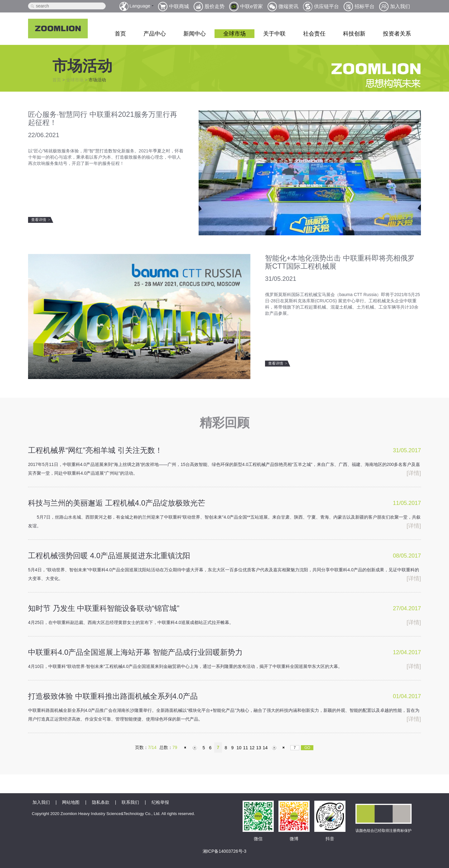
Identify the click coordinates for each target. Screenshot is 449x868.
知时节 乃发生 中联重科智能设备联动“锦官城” (104, 608)
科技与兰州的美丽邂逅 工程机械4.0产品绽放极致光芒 (117, 503)
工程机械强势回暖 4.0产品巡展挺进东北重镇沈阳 (109, 556)
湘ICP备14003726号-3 (224, 851)
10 (239, 748)
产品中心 (155, 34)
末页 (285, 748)
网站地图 (71, 802)
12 (252, 748)
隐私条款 (101, 802)
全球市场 (234, 34)
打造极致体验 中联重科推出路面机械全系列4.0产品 (113, 696)
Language (140, 6)
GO (307, 748)
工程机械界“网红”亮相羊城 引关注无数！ (95, 450)
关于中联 (274, 34)
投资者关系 (397, 34)
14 (265, 748)
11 (246, 748)
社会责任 (314, 34)
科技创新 (354, 34)
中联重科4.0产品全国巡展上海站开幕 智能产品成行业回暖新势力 (135, 652)
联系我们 (130, 802)
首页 (120, 34)
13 (259, 748)
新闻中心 (195, 34)
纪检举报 (160, 802)
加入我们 (41, 802)
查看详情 (41, 220)
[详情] (414, 473)
